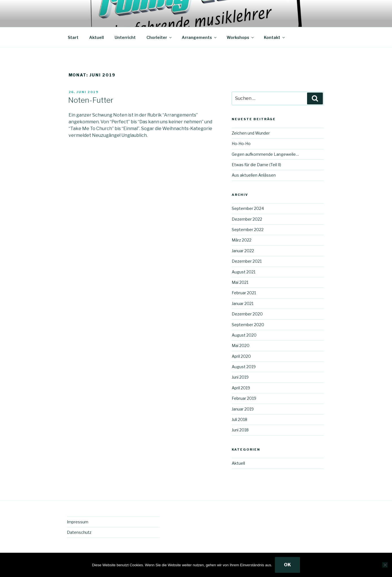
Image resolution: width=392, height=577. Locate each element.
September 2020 (248, 325)
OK (287, 565)
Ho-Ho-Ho (241, 143)
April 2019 (241, 388)
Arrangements (200, 37)
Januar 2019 (243, 409)
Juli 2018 (239, 419)
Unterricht (125, 37)
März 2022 (242, 240)
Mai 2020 (241, 345)
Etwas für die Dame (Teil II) (256, 165)
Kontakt (275, 37)
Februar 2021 (244, 293)
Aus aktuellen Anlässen (254, 175)
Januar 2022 (243, 251)
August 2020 (244, 335)
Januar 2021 (243, 303)
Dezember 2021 (247, 261)
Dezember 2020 (247, 314)
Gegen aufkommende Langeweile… (265, 154)
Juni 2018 (240, 430)
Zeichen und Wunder (251, 133)
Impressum (78, 522)
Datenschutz (79, 532)
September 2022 (248, 230)
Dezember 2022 (247, 219)
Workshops (241, 37)
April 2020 (241, 356)
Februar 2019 (244, 398)
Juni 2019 (240, 377)
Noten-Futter (91, 100)
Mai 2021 (240, 282)
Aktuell (97, 37)
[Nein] (385, 565)
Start (73, 37)
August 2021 (244, 272)
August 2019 (244, 367)
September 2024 (248, 208)
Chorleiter (159, 37)
